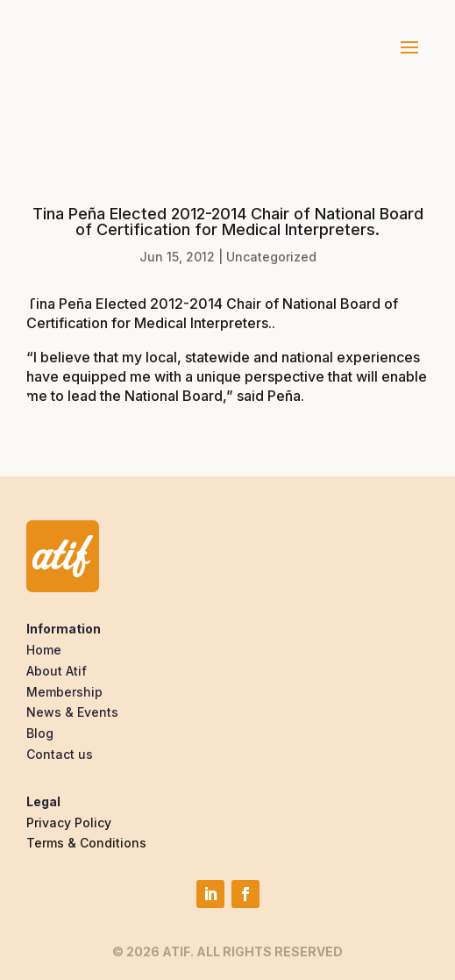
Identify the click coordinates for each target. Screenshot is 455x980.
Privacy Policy (69, 823)
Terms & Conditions (86, 843)
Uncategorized (271, 257)
